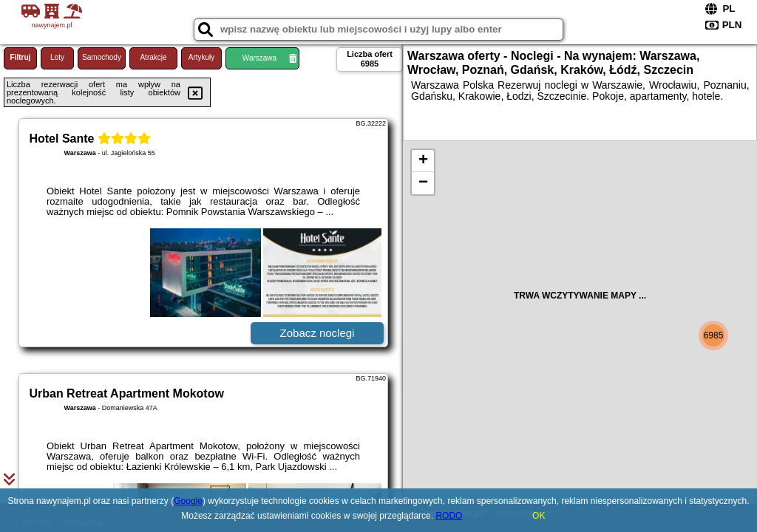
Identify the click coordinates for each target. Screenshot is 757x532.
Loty (57, 57)
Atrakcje (153, 57)
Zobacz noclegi (318, 333)
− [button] (423, 183)
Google (188, 501)
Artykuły (202, 57)
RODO (449, 516)
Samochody (102, 57)
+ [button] (423, 161)
